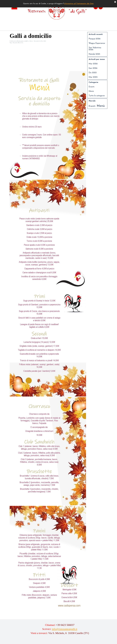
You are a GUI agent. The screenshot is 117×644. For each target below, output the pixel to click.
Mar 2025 (93, 77)
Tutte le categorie (97, 96)
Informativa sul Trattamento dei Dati (79, 4)
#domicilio (20, 43)
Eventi (92, 87)
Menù (91, 91)
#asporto (15, 43)
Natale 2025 (94, 54)
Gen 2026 (93, 68)
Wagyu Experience (97, 43)
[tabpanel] (60, 631)
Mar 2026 (93, 64)
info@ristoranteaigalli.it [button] (64, 629)
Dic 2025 (93, 73)
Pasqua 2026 (95, 39)
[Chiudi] (115, 2)
